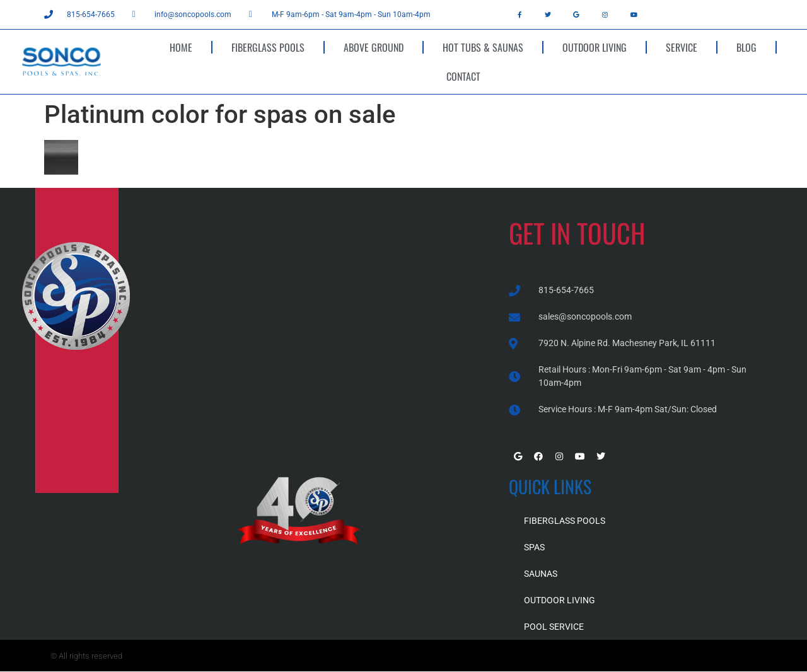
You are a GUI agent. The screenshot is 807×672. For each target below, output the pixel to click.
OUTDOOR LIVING (595, 47)
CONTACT (463, 76)
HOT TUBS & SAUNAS (483, 47)
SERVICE (682, 47)
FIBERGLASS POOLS (268, 47)
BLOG (746, 47)
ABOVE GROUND (374, 47)
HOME (181, 47)
